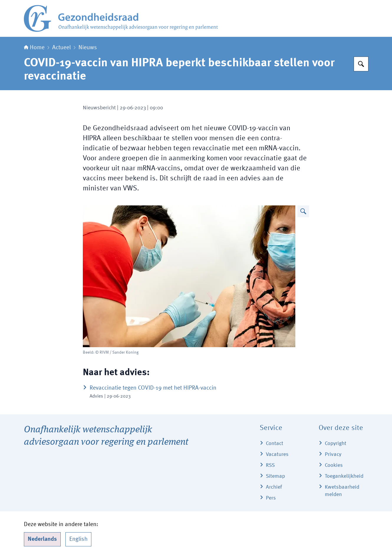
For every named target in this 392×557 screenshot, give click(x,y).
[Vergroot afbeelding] (303, 211)
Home (34, 48)
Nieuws (88, 48)
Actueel (61, 48)
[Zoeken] (361, 64)
